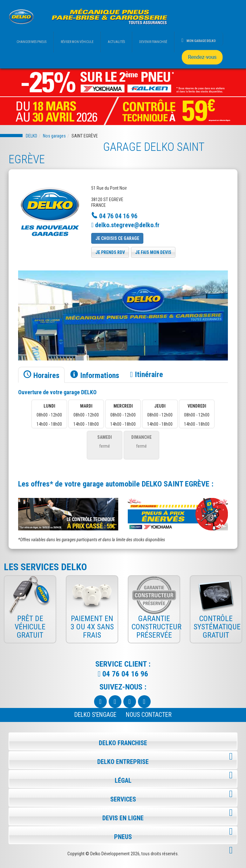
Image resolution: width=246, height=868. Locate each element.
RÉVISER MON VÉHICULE (77, 42)
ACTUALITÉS (116, 42)
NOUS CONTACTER (149, 715)
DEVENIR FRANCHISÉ (153, 42)
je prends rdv (110, 252)
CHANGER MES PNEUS (31, 42)
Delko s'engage (95, 715)
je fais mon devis (153, 252)
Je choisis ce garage (117, 238)
